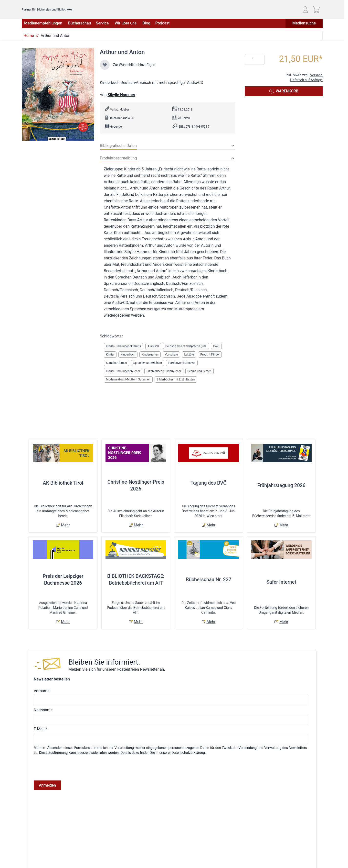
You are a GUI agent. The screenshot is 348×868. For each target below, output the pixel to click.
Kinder (110, 355)
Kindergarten (150, 355)
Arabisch (153, 346)
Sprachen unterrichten (148, 363)
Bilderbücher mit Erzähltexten (176, 379)
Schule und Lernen (200, 371)
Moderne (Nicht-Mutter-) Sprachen (128, 379)
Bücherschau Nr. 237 (209, 579)
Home (29, 36)
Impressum (30, 853)
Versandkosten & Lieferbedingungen (100, 846)
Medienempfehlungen (44, 23)
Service (103, 23)
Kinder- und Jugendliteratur (124, 346)
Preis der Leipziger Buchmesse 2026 (63, 579)
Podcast (163, 23)
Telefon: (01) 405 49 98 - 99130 (283, 861)
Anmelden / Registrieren (161, 846)
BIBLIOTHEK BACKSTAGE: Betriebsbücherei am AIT (136, 579)
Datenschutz (31, 860)
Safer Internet (281, 582)
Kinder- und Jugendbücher (123, 371)
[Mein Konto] (305, 10)
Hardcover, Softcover (182, 363)
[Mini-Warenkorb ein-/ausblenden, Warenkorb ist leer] (316, 10)
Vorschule (171, 355)
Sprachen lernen (116, 363)
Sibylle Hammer (121, 95)
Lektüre (189, 355)
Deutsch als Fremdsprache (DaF (186, 346)
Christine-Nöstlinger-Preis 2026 (136, 485)
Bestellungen (152, 853)
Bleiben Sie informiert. (104, 662)
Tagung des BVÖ (209, 483)
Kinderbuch (128, 355)
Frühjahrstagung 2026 (281, 485)
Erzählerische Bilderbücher (164, 371)
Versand (316, 75)
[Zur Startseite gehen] (50, 7)
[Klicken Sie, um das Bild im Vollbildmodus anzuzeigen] (58, 95)
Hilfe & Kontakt (84, 853)
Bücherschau (79, 23)
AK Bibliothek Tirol (63, 483)
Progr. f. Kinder (210, 355)
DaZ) (216, 346)
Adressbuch (151, 860)
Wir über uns (126, 23)
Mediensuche (304, 23)
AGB (25, 846)
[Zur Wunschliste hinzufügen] (105, 65)
